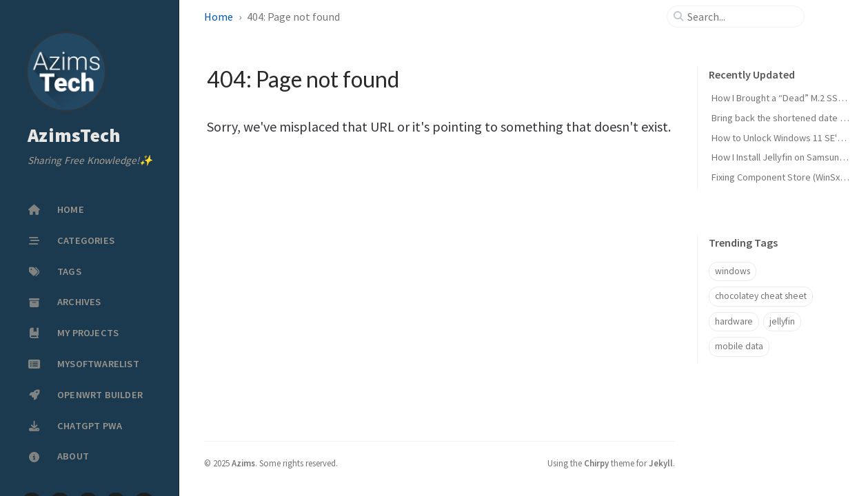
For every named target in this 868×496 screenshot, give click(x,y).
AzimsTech (74, 136)
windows (733, 271)
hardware (734, 321)
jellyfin (782, 321)
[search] (741, 17)
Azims (243, 463)
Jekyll (661, 463)
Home (219, 17)
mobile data (739, 346)
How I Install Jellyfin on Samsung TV (784, 157)
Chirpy (596, 463)
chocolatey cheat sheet (761, 296)
